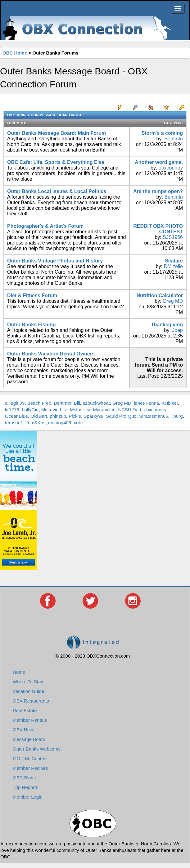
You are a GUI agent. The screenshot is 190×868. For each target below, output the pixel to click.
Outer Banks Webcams (37, 749)
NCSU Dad (129, 410)
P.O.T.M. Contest (30, 758)
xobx (79, 423)
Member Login (28, 797)
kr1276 (12, 410)
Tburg (176, 416)
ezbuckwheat (96, 403)
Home (19, 672)
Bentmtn (174, 139)
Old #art (39, 416)
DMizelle (173, 266)
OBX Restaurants (31, 701)
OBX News (24, 730)
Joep (177, 330)
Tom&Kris (35, 423)
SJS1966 (173, 237)
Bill (77, 403)
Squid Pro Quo (121, 416)
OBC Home (15, 53)
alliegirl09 (15, 403)
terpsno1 (14, 423)
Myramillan (104, 410)
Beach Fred (39, 403)
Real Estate (25, 710)
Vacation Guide (28, 691)
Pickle (75, 416)
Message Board (29, 739)
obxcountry (171, 168)
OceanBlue (16, 416)
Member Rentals (30, 720)
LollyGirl (30, 410)
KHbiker (170, 403)
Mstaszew (80, 410)
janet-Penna (146, 403)
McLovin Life (54, 410)
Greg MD (173, 301)
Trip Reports (25, 787)
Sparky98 (94, 416)
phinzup (58, 416)
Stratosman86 (154, 416)
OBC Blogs (24, 778)
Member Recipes (30, 768)
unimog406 (60, 423)
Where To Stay (28, 682)
